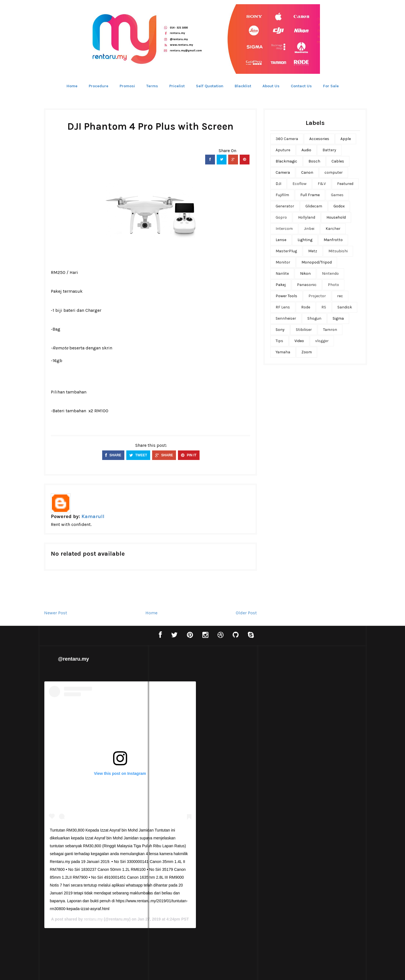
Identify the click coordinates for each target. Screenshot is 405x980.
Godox (339, 206)
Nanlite (282, 273)
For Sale (331, 86)
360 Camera (287, 139)
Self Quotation (210, 86)
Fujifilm (282, 195)
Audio (306, 150)
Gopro (281, 217)
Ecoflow (299, 184)
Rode (306, 307)
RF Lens (283, 307)
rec (340, 296)
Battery (329, 150)
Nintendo (330, 273)
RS (324, 307)
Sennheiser (286, 318)
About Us (271, 86)
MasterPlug (286, 251)
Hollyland (307, 217)
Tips (279, 341)
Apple (346, 139)
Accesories (319, 139)
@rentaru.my (74, 659)
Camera (283, 172)
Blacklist (243, 86)
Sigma (338, 318)
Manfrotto (333, 240)
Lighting (305, 240)
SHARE (113, 455)
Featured (345, 184)
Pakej (281, 285)
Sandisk (345, 307)
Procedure (99, 86)
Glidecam (314, 206)
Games (337, 195)
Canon (307, 172)
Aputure (283, 150)
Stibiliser (304, 330)
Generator (285, 206)
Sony (280, 330)
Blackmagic (286, 161)
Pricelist (177, 86)
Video (299, 341)
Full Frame (310, 195)
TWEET (138, 455)
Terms (152, 86)
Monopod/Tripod (317, 262)
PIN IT (189, 455)
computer (334, 172)
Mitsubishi (338, 251)
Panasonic (307, 285)
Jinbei (309, 229)
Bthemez (230, 970)
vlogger (322, 341)
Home (72, 86)
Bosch (314, 161)
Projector (317, 296)
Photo (333, 285)
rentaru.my (200, 915)
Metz (313, 251)
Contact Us (301, 86)
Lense (281, 240)
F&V (322, 184)
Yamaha (283, 352)
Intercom (284, 229)
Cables (338, 161)
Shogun (314, 318)
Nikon (305, 273)
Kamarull (93, 516)
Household (336, 217)
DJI (278, 184)
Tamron (330, 330)
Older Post (246, 613)
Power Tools (286, 296)
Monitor (283, 262)
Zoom (307, 352)
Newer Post (56, 613)
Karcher (333, 229)
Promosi (127, 86)
